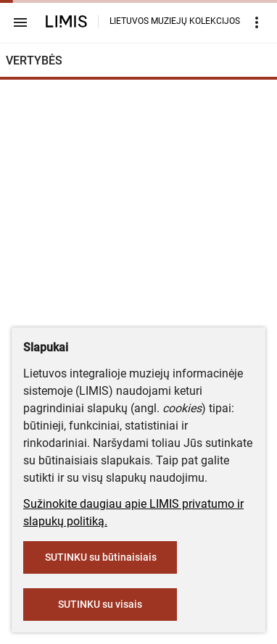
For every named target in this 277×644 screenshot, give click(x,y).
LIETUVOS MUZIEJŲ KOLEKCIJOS (175, 21)
